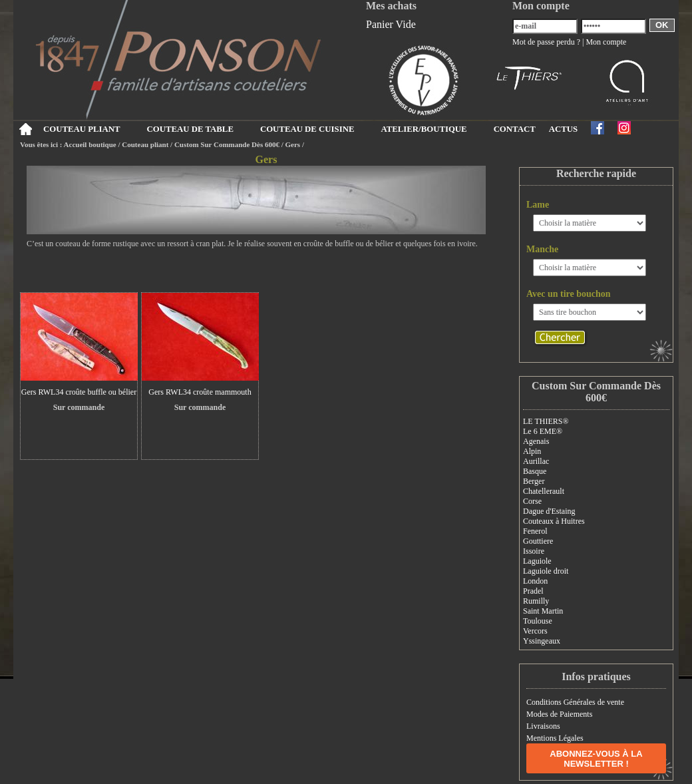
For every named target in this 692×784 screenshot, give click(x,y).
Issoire (534, 551)
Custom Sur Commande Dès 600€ (227, 144)
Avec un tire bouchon (569, 294)
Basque (535, 471)
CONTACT (515, 129)
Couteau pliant (145, 144)
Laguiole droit (546, 571)
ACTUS (563, 129)
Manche (542, 249)
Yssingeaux (542, 641)
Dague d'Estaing (549, 511)
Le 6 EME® (543, 431)
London (535, 581)
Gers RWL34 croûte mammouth (200, 392)
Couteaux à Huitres (554, 521)
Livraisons (543, 726)
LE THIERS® (546, 421)
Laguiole (537, 561)
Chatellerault (544, 491)
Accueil (25, 129)
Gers (293, 144)
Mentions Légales (555, 738)
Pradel (533, 591)
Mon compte (606, 42)
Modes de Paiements (559, 714)
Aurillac (536, 461)
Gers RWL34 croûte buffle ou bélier (79, 392)
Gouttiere (538, 541)
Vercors (535, 631)
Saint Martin (543, 611)
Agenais (536, 441)
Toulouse (538, 621)
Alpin (532, 451)
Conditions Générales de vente (575, 702)
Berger (534, 481)
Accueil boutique (90, 144)
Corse (532, 501)
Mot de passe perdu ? (546, 42)
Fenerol (535, 531)
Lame (538, 205)
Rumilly (536, 601)
